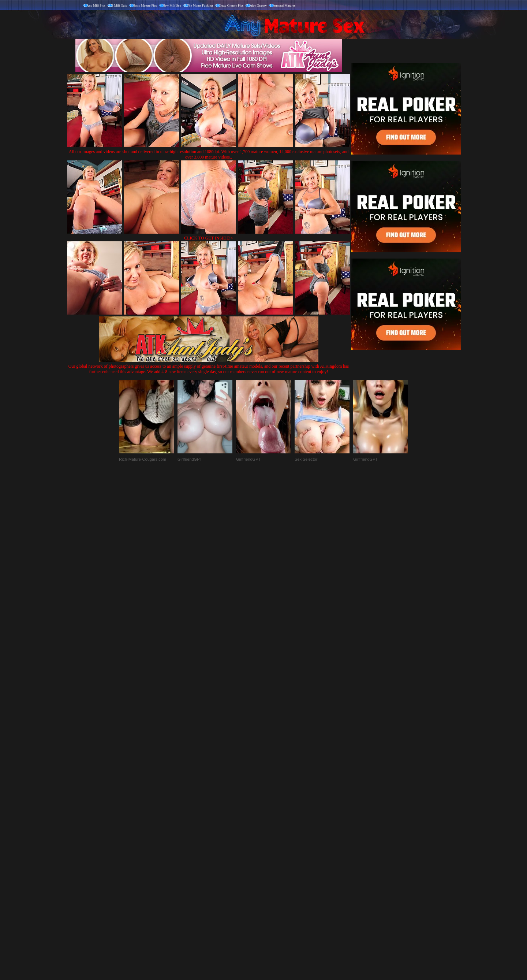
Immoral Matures (284, 5)
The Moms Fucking (200, 5)
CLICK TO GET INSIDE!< (209, 238)
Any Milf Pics (96, 5)
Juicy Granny (258, 5)
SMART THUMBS (276, 827)
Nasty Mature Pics (145, 5)
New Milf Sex (172, 5)
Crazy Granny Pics (231, 5)
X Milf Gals (119, 5)
